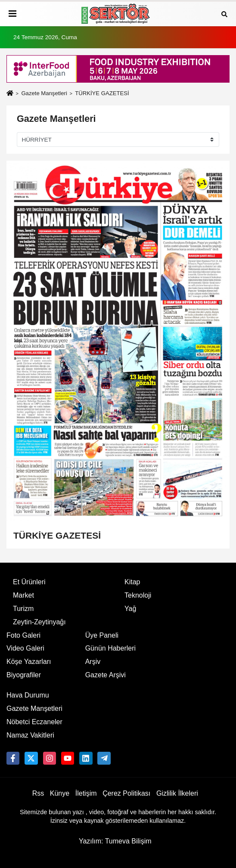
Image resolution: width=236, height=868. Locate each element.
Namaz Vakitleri (30, 735)
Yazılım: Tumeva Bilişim (115, 841)
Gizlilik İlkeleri (177, 793)
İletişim (86, 793)
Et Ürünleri (29, 582)
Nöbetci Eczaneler (34, 722)
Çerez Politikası (126, 793)
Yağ (130, 609)
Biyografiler (24, 675)
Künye (60, 793)
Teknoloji (138, 595)
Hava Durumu (28, 695)
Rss (38, 793)
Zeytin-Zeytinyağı (39, 622)
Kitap (132, 582)
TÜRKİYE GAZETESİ (57, 535)
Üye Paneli (102, 635)
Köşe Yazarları (29, 662)
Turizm (23, 609)
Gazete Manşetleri (44, 93)
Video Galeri (25, 648)
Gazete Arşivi (106, 675)
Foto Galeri (23, 635)
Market (23, 595)
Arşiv (93, 662)
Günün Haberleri (110, 648)
